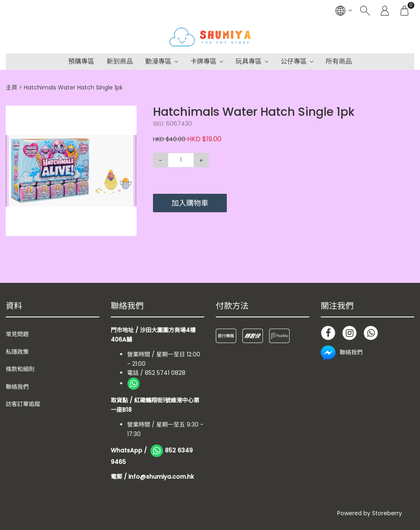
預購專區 (81, 61)
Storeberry (387, 513)
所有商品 (339, 61)
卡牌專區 (203, 61)
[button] (129, 112)
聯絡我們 (17, 387)
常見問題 (17, 334)
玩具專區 (249, 61)
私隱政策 (17, 352)
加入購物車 (190, 203)
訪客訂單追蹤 (23, 404)
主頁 (11, 87)
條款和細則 (20, 369)
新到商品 (120, 61)
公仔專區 (294, 61)
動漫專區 (158, 61)
